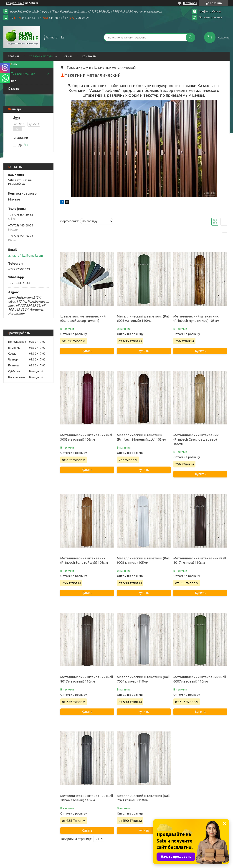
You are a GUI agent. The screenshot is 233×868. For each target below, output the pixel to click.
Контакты (89, 56)
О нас (68, 56)
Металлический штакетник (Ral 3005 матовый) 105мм (86, 437)
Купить (87, 351)
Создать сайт (15, 3)
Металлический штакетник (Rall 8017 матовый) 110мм (87, 679)
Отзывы (14, 89)
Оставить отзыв (210, 17)
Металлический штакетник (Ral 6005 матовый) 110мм (143, 318)
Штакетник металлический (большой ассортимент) (83, 318)
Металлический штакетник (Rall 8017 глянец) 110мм (200, 560)
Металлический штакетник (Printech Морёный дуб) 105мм (142, 437)
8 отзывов (190, 3)
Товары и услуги (41, 56)
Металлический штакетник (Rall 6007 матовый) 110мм (200, 679)
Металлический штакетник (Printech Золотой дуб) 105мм (84, 560)
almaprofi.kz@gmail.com (25, 256)
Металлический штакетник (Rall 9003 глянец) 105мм (143, 560)
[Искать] (190, 37)
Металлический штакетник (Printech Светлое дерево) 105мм (196, 439)
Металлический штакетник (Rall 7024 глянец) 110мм (143, 798)
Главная (14, 56)
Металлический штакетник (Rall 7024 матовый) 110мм (87, 798)
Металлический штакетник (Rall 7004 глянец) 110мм (143, 679)
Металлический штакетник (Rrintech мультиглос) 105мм (196, 318)
